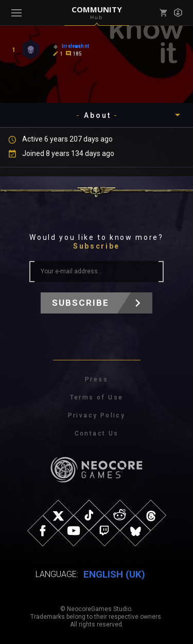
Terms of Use (97, 397)
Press (97, 379)
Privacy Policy (97, 415)
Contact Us (97, 433)
